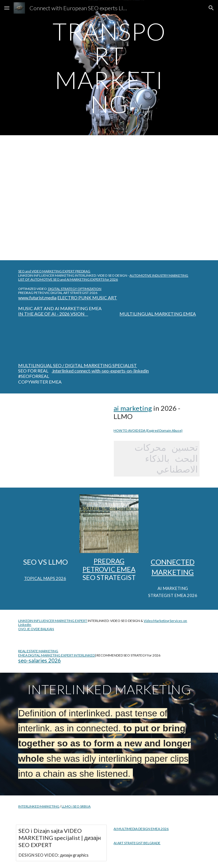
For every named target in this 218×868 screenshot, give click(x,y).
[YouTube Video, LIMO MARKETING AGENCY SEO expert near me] (141, 207)
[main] (109, 68)
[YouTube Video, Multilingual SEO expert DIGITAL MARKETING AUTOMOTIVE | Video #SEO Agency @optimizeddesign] (172, 524)
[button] (7, 8)
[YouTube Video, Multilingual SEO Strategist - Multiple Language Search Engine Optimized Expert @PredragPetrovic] (45, 232)
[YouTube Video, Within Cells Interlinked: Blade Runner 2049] (61, 431)
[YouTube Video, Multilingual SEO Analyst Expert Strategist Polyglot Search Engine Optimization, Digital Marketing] (45, 183)
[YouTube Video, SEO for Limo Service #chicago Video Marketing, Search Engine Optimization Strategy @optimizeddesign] (45, 524)
